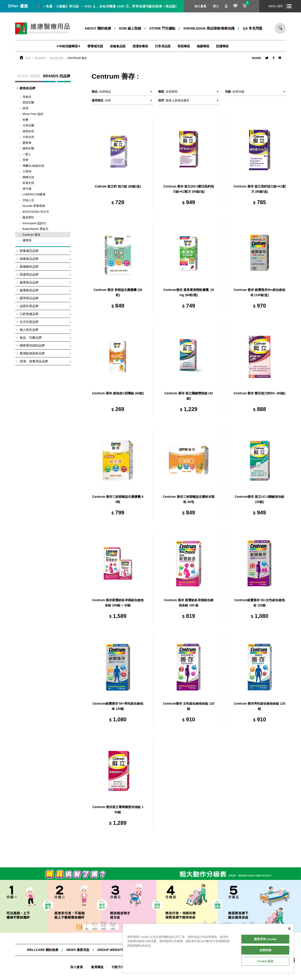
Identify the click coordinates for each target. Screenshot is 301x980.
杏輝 (25, 160)
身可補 (27, 189)
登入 (216, 6)
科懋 (25, 120)
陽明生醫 (28, 148)
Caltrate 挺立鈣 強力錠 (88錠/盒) (118, 186)
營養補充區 (95, 46)
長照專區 (184, 46)
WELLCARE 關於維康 (43, 950)
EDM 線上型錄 (130, 28)
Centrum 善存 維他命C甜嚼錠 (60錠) (118, 393)
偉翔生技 (28, 131)
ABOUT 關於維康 (98, 28)
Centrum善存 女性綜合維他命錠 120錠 (189, 706)
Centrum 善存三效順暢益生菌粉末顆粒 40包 (189, 499)
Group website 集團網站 (117, 950)
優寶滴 (27, 240)
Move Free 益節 (33, 114)
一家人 (27, 154)
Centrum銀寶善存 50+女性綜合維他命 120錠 (259, 603)
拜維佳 (27, 97)
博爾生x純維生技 (34, 166)
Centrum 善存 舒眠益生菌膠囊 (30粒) (118, 292)
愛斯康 (27, 143)
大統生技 (28, 137)
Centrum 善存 (77, 58)
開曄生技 (28, 177)
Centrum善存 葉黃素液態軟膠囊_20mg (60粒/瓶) (189, 292)
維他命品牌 (57, 58)
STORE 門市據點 (162, 28)
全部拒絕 (265, 950)
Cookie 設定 (265, 961)
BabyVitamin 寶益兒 (35, 229)
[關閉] (289, 929)
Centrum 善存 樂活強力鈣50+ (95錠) (260, 393)
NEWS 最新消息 (78, 950)
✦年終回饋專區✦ (68, 46)
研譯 (25, 108)
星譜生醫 (28, 102)
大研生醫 (28, 125)
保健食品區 (118, 46)
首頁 (28, 58)
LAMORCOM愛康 (34, 194)
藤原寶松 (28, 217)
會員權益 (97, 967)
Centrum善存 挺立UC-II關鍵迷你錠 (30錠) (260, 499)
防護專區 (222, 46)
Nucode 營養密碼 (34, 206)
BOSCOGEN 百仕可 (36, 212)
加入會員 (200, 6)
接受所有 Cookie (265, 939)
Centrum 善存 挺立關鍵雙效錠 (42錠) (189, 396)
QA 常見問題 (253, 28)
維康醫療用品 (42, 28)
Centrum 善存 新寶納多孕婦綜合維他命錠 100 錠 (189, 603)
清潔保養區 (140, 46)
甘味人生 (28, 200)
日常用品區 (163, 46)
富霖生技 (28, 183)
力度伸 (27, 171)
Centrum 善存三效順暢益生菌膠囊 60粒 (118, 499)
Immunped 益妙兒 (34, 223)
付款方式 (118, 967)
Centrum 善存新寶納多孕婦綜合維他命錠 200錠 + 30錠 (118, 603)
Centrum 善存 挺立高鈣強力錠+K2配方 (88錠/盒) (259, 189)
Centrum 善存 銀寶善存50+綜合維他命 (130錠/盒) (259, 292)
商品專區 (40, 58)
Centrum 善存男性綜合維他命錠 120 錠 (260, 706)
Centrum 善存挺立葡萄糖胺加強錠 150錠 (118, 810)
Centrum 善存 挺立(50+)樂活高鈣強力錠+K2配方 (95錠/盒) (189, 189)
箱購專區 (203, 46)
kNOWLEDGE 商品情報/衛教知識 (209, 28)
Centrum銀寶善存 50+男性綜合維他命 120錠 (118, 706)
